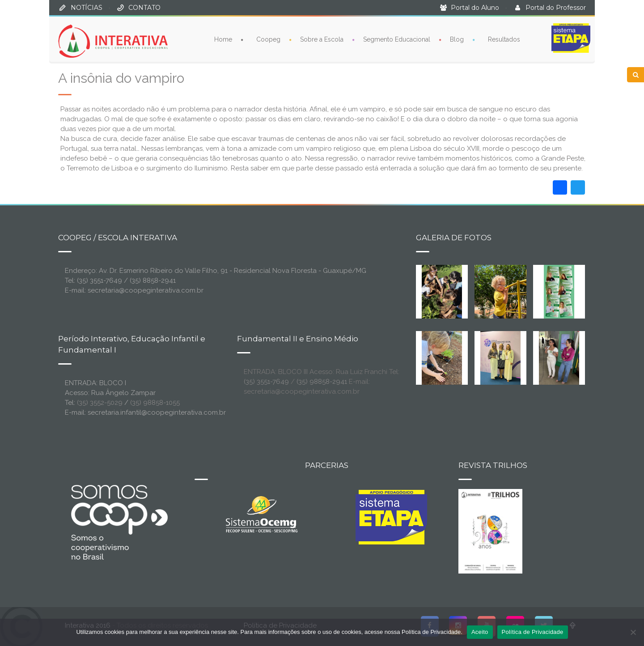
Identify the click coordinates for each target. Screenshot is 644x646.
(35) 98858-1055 (155, 403)
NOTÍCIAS (87, 8)
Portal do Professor (556, 8)
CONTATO (144, 8)
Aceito (480, 632)
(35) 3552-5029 (100, 403)
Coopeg (268, 39)
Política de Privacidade (533, 632)
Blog (457, 39)
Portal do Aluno (475, 8)
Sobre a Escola (322, 39)
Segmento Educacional (397, 39)
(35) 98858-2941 (322, 382)
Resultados (504, 39)
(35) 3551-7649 (266, 382)
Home (223, 39)
